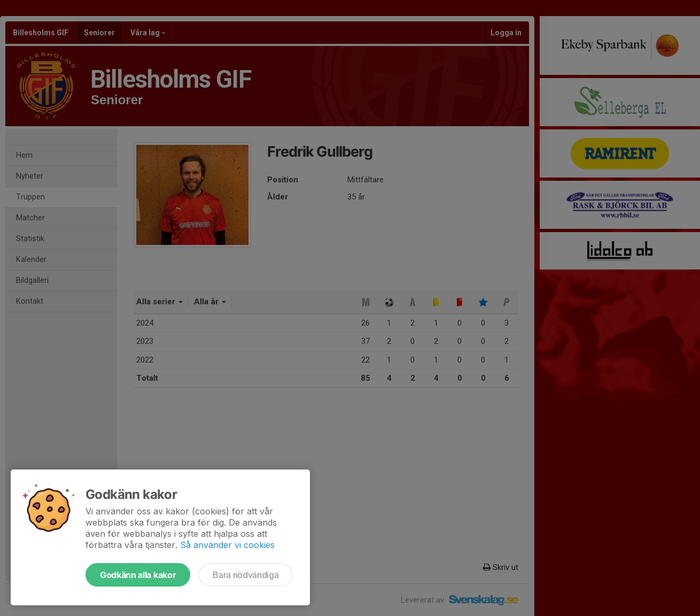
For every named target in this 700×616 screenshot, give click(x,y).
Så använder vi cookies (227, 545)
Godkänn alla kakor (138, 575)
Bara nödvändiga (246, 575)
